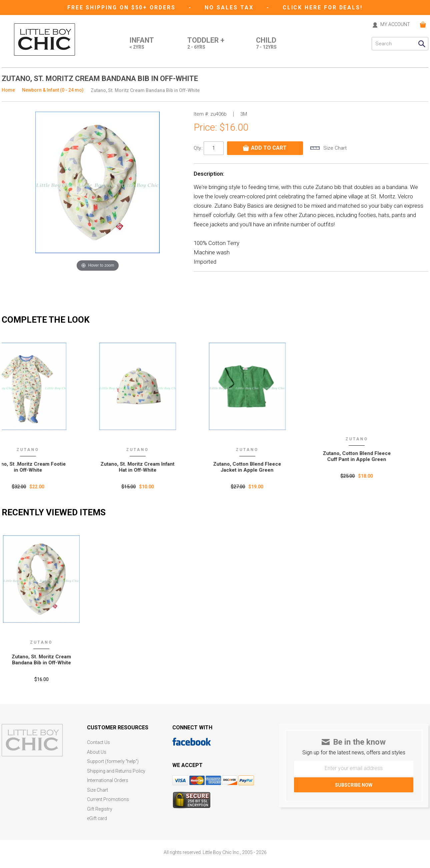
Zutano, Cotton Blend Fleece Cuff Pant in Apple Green (370, 456)
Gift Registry (100, 808)
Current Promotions (108, 798)
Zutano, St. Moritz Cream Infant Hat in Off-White (151, 467)
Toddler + (205, 44)
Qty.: (198, 148)
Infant (140, 44)
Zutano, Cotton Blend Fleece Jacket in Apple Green (261, 467)
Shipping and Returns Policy (116, 770)
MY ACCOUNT (394, 25)
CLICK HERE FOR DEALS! (324, 7)
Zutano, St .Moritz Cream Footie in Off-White (41, 467)
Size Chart (97, 789)
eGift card (97, 817)
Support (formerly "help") (113, 761)
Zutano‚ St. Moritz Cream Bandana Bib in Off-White (41, 660)
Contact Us (99, 742)
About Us (97, 752)
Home (8, 90)
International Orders (108, 780)
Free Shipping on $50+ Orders (122, 7)
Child (266, 44)
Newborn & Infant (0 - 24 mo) (53, 90)
